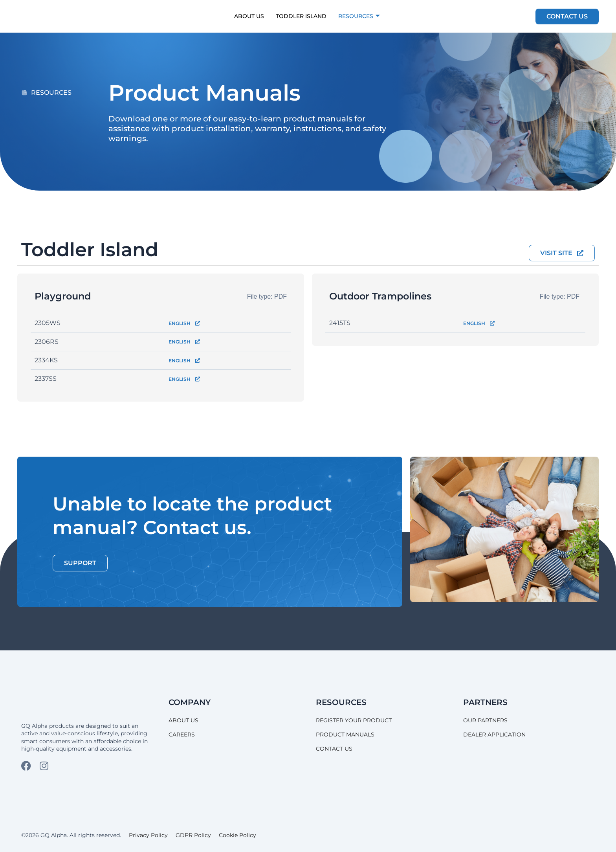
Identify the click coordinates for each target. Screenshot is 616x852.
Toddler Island (301, 16)
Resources (359, 16)
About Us (249, 16)
